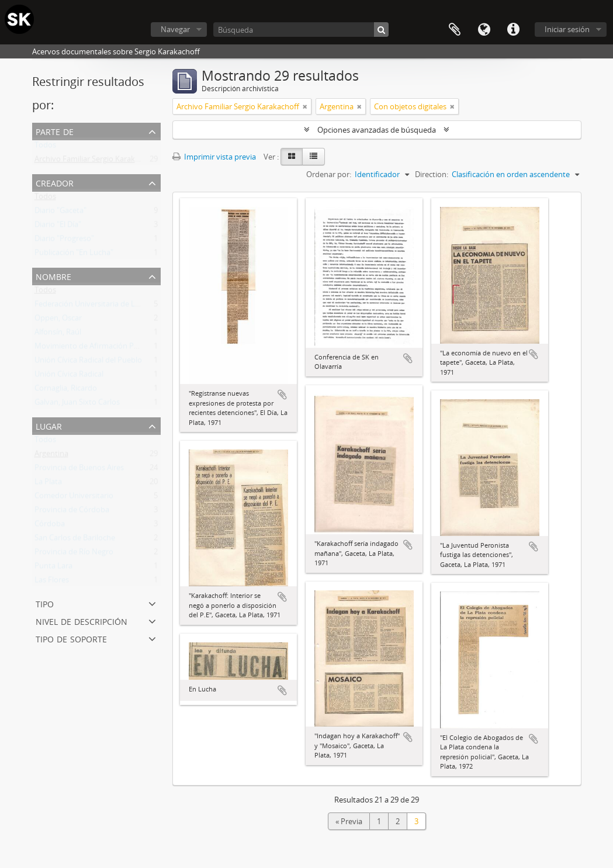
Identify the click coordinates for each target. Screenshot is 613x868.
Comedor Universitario (74, 498)
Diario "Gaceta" (60, 213)
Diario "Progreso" (64, 241)
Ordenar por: (329, 174)
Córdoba (50, 526)
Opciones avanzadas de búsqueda (377, 130)
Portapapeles (455, 30)
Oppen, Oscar (58, 320)
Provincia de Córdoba (72, 512)
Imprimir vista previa (214, 157)
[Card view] (292, 157)
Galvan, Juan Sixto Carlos (77, 404)
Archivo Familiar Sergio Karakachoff (96, 161)
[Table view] (314, 157)
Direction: (432, 174)
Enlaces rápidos (513, 30)
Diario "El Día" (58, 227)
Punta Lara (53, 568)
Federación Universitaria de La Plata (96, 306)
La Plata (48, 484)
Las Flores (52, 582)
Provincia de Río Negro (74, 554)
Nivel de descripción (82, 620)
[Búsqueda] (301, 30)
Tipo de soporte (71, 638)
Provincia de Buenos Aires (79, 470)
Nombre (53, 276)
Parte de (55, 131)
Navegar (175, 29)
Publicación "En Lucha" (74, 255)
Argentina (51, 456)
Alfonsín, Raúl (58, 334)
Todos (45, 147)
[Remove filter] (305, 106)
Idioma (484, 30)
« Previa (349, 821)
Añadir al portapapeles (282, 395)
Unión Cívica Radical (69, 376)
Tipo (45, 603)
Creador (55, 182)
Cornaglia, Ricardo (66, 390)
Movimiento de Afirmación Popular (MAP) (107, 348)
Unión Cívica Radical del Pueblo (88, 362)
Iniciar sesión (567, 29)
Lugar (49, 425)
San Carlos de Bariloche (75, 540)
